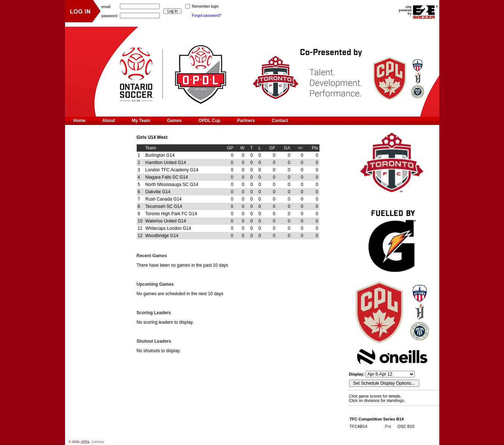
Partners (246, 121)
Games (174, 121)
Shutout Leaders (154, 341)
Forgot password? (206, 16)
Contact (280, 121)
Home (79, 121)
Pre (388, 426)
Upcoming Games (155, 284)
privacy (99, 442)
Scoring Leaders (154, 313)
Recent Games (152, 256)
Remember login (205, 6)
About (109, 121)
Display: (357, 374)
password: (110, 16)
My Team (141, 121)
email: (107, 6)
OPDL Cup (209, 121)
